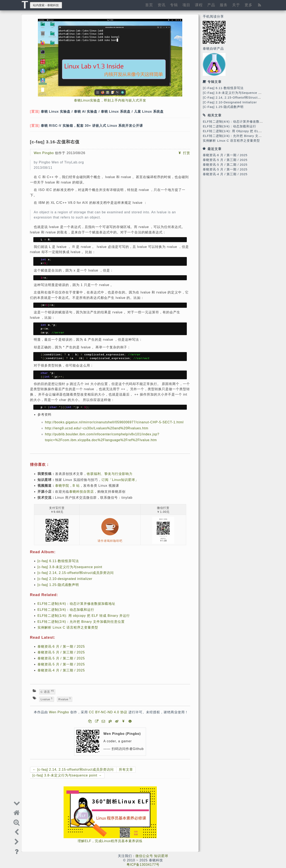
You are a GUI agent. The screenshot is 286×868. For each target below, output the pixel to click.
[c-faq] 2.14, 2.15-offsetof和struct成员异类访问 (240, 98)
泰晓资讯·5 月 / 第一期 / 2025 (225, 169)
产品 (211, 5)
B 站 (76, 486)
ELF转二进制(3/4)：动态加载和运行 (229, 126)
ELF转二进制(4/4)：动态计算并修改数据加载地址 (239, 122)
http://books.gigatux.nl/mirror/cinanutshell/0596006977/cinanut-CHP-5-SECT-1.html (114, 422)
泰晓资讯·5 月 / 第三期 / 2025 (225, 160)
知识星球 (161, 856)
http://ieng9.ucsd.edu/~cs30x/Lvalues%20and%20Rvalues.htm (97, 428)
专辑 (174, 5)
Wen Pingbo (44, 153)
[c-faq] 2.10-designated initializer (230, 102)
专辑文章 (215, 82)
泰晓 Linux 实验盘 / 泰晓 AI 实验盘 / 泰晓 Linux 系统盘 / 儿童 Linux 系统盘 (102, 112)
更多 (249, 5)
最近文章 (215, 149)
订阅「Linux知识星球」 (120, 480)
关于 (236, 5)
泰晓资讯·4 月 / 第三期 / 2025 (225, 174)
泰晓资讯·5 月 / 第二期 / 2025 (225, 165)
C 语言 (47, 692)
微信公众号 (144, 856)
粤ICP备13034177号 (143, 865)
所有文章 (126, 770)
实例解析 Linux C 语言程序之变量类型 (231, 141)
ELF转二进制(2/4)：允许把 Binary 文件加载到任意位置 (244, 136)
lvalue (47, 699)
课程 (199, 5)
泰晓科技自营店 (81, 492)
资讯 (162, 5)
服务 (224, 5)
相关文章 (215, 115)
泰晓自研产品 (213, 49)
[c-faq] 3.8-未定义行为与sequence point (234, 93)
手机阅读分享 (213, 16)
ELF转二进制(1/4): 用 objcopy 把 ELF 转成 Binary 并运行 (84, 616)
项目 (186, 5)
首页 (149, 5)
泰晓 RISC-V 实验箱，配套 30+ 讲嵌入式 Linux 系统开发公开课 (92, 126)
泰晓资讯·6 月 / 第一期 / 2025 (225, 155)
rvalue (65, 699)
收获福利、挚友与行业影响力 (110, 474)
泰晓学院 (62, 486)
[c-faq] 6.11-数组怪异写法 (223, 88)
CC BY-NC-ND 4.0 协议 (108, 712)
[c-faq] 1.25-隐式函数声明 (223, 107)
